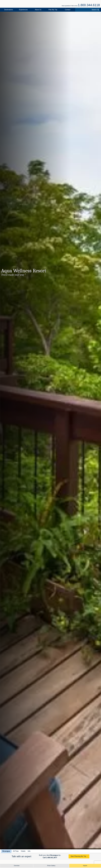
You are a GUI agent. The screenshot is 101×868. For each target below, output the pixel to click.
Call (50, 858)
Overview (17, 866)
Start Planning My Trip (78, 856)
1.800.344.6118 (89, 5)
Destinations (9, 10)
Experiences (23, 10)
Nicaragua (6, 851)
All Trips (16, 851)
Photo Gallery (51, 866)
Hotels (23, 851)
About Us (38, 10)
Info (29, 851)
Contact (68, 10)
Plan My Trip (53, 10)
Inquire (85, 866)
